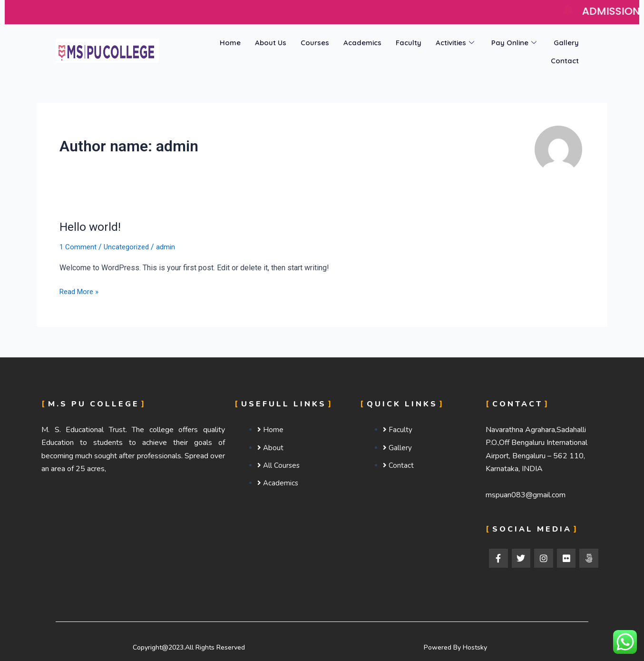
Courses (315, 42)
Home (230, 42)
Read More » (81, 291)
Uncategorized (129, 247)
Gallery (566, 42)
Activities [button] (455, 42)
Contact (565, 59)
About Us (271, 42)
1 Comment (78, 247)
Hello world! (91, 227)
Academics (362, 42)
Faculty (409, 42)
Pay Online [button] (514, 42)
